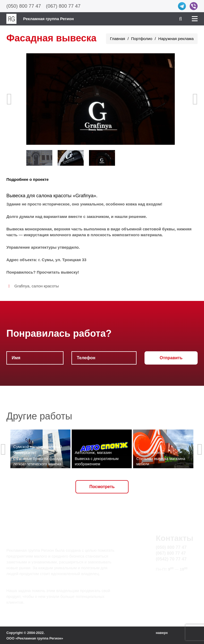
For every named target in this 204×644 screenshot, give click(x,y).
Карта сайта (168, 585)
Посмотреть (102, 487)
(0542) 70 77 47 (171, 559)
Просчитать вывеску (57, 272)
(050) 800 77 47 (24, 6)
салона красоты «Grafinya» (66, 196)
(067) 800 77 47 (63, 6)
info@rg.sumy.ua (172, 579)
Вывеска (16, 196)
